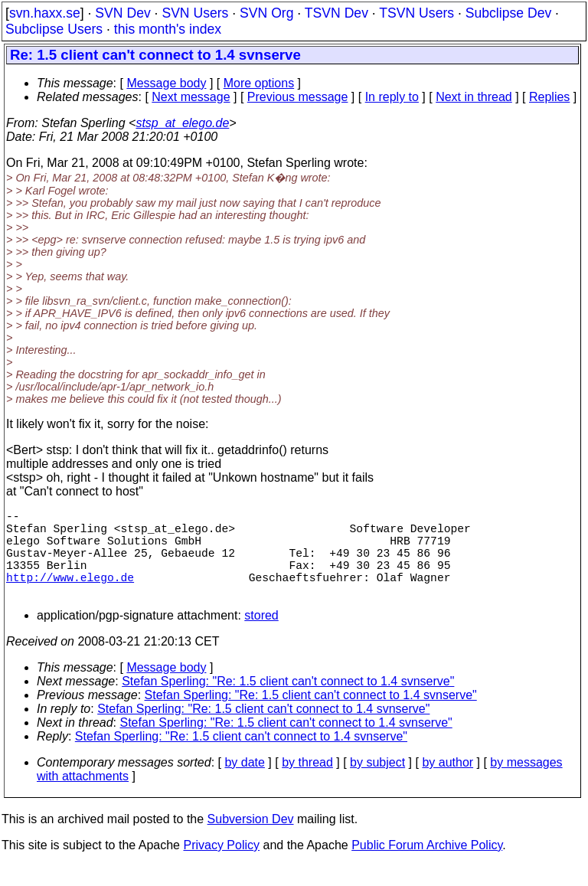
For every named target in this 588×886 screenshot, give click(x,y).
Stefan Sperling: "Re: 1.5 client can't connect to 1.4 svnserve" (288, 703)
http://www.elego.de (70, 595)
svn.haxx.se (45, 13)
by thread (307, 784)
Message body (166, 83)
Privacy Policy (221, 866)
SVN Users (195, 13)
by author (448, 784)
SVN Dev (122, 13)
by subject (377, 784)
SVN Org (266, 13)
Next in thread (474, 97)
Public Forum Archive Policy (427, 866)
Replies (549, 97)
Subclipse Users (54, 29)
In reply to (392, 97)
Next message (191, 97)
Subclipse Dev (508, 13)
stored (261, 637)
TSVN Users (416, 13)
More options (259, 83)
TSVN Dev (336, 13)
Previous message (298, 97)
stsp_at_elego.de (182, 123)
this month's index (168, 29)
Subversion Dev (251, 840)
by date (244, 784)
